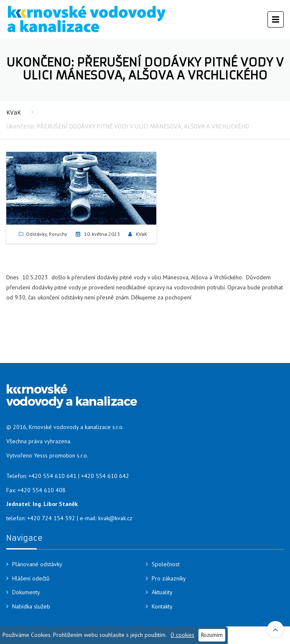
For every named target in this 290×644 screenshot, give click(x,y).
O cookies (182, 635)
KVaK (14, 113)
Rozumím (212, 635)
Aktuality (162, 592)
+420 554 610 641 (52, 476)
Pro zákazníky (169, 578)
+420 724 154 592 (51, 518)
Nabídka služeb (31, 606)
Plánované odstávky (37, 564)
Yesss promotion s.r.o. (61, 455)
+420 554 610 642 (105, 476)
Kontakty (162, 606)
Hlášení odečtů (31, 578)
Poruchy (58, 234)
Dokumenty (26, 592)
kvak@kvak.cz (115, 518)
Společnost (166, 564)
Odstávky (36, 234)
